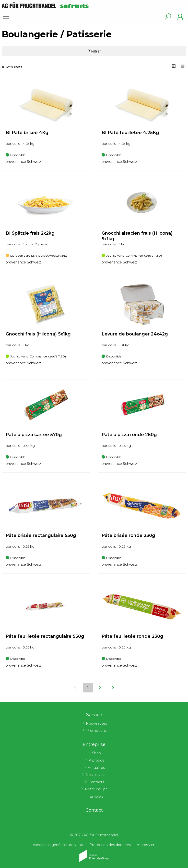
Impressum (146, 845)
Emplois (96, 796)
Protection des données (110, 845)
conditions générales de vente (59, 845)
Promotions (96, 731)
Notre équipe (96, 789)
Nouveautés (96, 723)
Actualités (96, 768)
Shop (96, 753)
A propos (96, 760)
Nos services (96, 775)
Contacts (96, 782)
